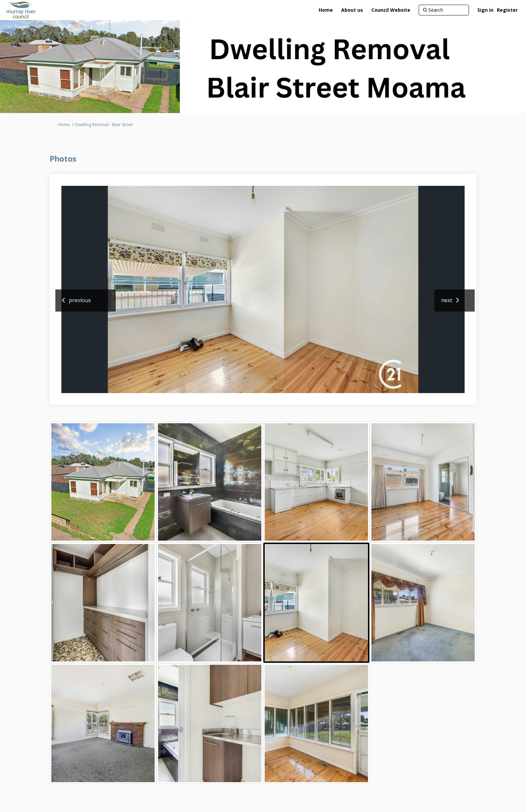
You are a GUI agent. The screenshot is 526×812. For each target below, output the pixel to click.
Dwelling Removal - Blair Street (104, 125)
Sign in (485, 10)
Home (64, 125)
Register (507, 10)
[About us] (352, 10)
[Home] (326, 10)
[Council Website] (391, 10)
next (447, 300)
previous (80, 300)
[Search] (444, 10)
